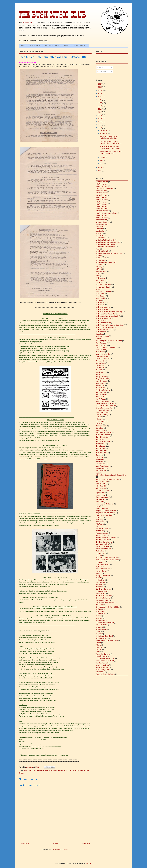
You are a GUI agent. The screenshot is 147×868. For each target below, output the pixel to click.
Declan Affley (100, 385)
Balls (97, 249)
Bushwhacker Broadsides (54, 770)
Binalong (99, 274)
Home (23, 46)
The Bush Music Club (52, 15)
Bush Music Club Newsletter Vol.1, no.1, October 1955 (110, 147)
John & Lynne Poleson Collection (107, 479)
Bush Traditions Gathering (105, 327)
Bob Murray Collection (103, 287)
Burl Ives (99, 300)
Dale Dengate (100, 372)
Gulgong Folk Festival (103, 433)
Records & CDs (101, 591)
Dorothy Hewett (101, 394)
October (103, 157)
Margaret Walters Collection (105, 513)
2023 (100, 93)
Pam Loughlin (100, 553)
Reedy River (100, 593)
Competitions (100, 363)
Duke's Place (100, 399)
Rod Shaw (99, 605)
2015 (100, 118)
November (104, 133)
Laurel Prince (100, 495)
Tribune (98, 645)
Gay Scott (99, 424)
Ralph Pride (100, 585)
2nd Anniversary (101, 195)
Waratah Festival (102, 663)
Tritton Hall (99, 647)
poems (98, 573)
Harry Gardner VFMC (103, 435)
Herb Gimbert (100, 448)
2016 (100, 115)
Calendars (99, 334)
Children (99, 338)
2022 (100, 96)
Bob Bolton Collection (103, 285)
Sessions (99, 618)
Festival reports (101, 415)
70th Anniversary (102, 218)
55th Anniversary (102, 206)
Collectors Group (102, 356)
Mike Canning (100, 522)
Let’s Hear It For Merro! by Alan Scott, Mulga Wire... (111, 152)
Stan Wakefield (101, 638)
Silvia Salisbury (101, 625)
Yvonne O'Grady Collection (105, 674)
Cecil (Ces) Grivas (102, 336)
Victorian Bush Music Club (105, 658)
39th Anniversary (102, 200)
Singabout (99, 627)
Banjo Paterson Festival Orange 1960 (109, 253)
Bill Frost (99, 269)
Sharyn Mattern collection (105, 623)
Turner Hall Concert (103, 654)
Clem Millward (101, 350)
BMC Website (35, 46)
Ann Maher (99, 235)
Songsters (99, 634)
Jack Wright (100, 462)
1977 (100, 171)
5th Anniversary (101, 209)
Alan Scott (99, 229)
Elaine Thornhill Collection (105, 403)
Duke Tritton (100, 397)
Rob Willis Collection (103, 598)
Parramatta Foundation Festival (107, 558)
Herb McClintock (101, 453)
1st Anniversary (101, 191)
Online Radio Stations (103, 549)
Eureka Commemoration (104, 408)
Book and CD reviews (103, 291)
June (102, 160)
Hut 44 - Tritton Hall (52, 46)
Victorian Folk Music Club (105, 661)
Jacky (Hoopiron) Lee (103, 466)
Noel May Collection (103, 540)
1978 (100, 167)
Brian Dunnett (100, 296)
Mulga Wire (100, 531)
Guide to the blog (80, 46)
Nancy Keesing (101, 535)
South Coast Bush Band (104, 636)
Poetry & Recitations (103, 576)
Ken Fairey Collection (103, 491)
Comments (102, 71)
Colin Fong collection (103, 354)
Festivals (99, 417)
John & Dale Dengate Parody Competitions (111, 475)
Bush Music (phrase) (103, 307)
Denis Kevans (100, 388)
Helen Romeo (100, 444)
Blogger (88, 863)
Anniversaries (100, 238)
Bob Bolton (100, 283)
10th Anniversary (102, 184)
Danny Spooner (101, 377)
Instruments (100, 457)
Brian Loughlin (101, 298)
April (102, 163)
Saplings (99, 616)
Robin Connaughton (103, 600)
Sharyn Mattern (101, 620)
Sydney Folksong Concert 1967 (107, 640)
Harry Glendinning (102, 437)
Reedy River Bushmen (104, 596)
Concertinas (100, 368)
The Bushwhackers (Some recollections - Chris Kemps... (111, 142)
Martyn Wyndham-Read (104, 515)
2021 (100, 100)
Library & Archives (102, 497)
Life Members (100, 499)
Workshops (100, 672)
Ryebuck (99, 609)
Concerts (99, 370)
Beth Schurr (100, 265)
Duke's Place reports (103, 401)
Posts (100, 67)
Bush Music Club (30, 23)
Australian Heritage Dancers (106, 244)
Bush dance (100, 305)
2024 (100, 90)
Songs (98, 632)
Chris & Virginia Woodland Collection (109, 341)
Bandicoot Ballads (102, 251)
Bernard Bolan (101, 260)
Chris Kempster (101, 343)
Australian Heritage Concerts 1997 (108, 242)
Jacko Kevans (101, 464)
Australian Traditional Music (105, 247)
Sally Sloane (100, 611)
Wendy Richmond (102, 667)
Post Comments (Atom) (60, 849)
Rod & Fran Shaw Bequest (105, 602)
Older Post (86, 844)
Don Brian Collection (103, 390)
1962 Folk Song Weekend (105, 188)
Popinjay (99, 578)
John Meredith (101, 488)
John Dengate (101, 484)
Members (99, 517)
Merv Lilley (99, 520)
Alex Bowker (100, 231)
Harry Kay (99, 439)
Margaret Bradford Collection (106, 511)
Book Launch (100, 294)
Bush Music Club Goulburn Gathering (109, 312)
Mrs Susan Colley (102, 528)
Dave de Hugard (101, 381)
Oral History (100, 551)
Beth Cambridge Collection (105, 262)
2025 (100, 87)
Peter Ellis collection (103, 564)
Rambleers (99, 587)
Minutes (98, 526)
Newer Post (25, 844)
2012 (100, 128)
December (104, 130)
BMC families (100, 278)
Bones (98, 289)
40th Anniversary (102, 202)
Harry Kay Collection (103, 442)
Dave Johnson (101, 383)
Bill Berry (99, 267)
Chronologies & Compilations (106, 347)
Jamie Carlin (100, 468)
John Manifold (101, 486)
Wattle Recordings (102, 665)
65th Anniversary (102, 215)
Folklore (98, 419)
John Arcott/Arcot (102, 481)
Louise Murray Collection (104, 504)
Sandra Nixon (100, 614)
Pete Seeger (100, 562)
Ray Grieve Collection (103, 589)
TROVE (98, 650)
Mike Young (100, 524)
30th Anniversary (102, 197)
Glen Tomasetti (101, 426)
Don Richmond (101, 392)
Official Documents (102, 546)
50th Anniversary (102, 204)
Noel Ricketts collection (104, 542)
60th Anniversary (102, 211)
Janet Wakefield (101, 471)
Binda (98, 276)
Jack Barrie (100, 459)
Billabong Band (101, 271)
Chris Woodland (101, 345)
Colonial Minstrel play (103, 359)
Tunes (98, 652)
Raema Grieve (101, 582)
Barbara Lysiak (101, 258)
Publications (74, 770)
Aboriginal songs (102, 224)
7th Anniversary (101, 220)
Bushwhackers (101, 332)
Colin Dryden (100, 352)
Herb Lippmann (101, 450)
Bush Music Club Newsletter (34, 770)
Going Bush (100, 428)
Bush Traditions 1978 (103, 323)
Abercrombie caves (102, 222)
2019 (100, 106)
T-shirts (98, 643)
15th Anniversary (102, 186)
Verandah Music (101, 656)
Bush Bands (100, 303)
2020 (100, 103)
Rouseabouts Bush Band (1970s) (107, 607)
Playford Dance (101, 571)
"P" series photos (102, 182)
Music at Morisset (102, 533)
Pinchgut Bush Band (103, 569)
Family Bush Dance (102, 412)
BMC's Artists (100, 280)
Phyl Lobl (99, 567)
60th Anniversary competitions (106, 213)
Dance (98, 374)
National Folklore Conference (106, 538)
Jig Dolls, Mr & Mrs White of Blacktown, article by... (110, 137)
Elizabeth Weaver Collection (106, 406)
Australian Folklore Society (105, 240)
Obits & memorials (102, 544)
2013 (100, 125)
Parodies (99, 555)
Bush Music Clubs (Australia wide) (108, 316)
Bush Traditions (101, 321)
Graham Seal (100, 430)
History (66, 46)
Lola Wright (100, 502)
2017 (100, 112)
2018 (100, 109)
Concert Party (100, 365)
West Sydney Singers (103, 670)
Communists (100, 361)
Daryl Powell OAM (102, 379)
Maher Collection (102, 508)
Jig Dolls (99, 473)
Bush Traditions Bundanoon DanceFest (110, 325)
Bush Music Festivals (103, 318)
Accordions (100, 226)
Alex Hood (99, 233)
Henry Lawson (101, 446)
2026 (100, 84)
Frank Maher (100, 421)
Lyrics (98, 506)
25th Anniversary (102, 193)
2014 (100, 121)
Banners (99, 256)
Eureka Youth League (103, 410)
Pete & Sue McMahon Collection (107, 560)
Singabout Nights (102, 629)
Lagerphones (100, 493)
